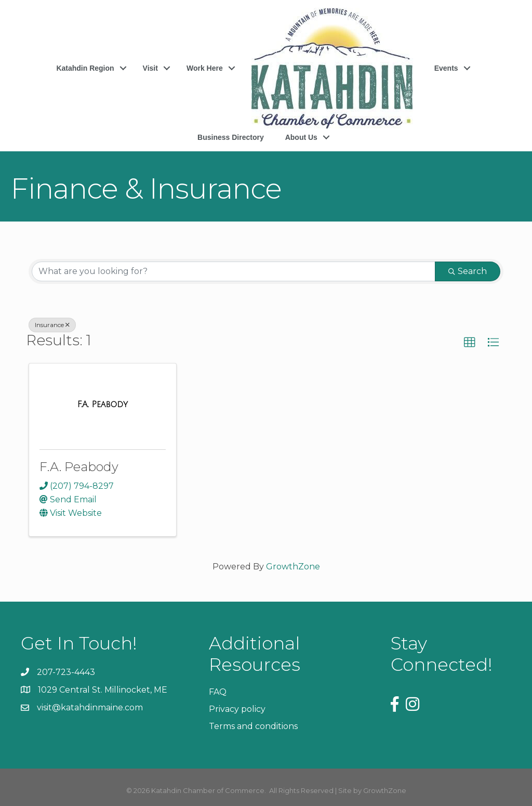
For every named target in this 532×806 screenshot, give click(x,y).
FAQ (218, 692)
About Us (301, 137)
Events (446, 68)
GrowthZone (293, 567)
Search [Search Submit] (468, 271)
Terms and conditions (253, 726)
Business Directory (231, 137)
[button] (470, 343)
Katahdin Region (85, 68)
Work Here (205, 68)
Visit (150, 68)
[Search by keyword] (234, 271)
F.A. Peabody (79, 467)
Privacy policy (237, 709)
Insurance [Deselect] (52, 325)
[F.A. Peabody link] (103, 405)
